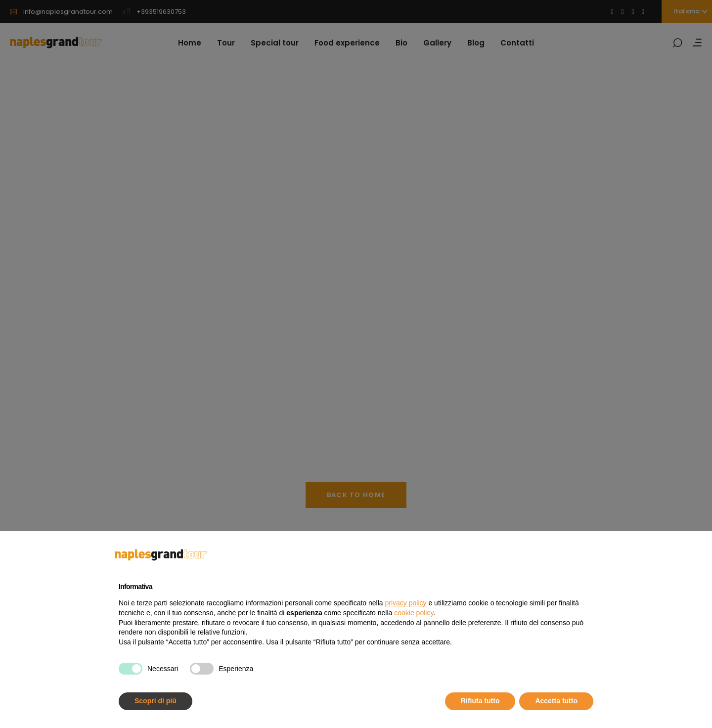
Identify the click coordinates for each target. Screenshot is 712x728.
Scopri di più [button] (156, 701)
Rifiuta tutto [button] (480, 701)
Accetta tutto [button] (556, 701)
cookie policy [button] (414, 613)
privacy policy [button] (406, 603)
